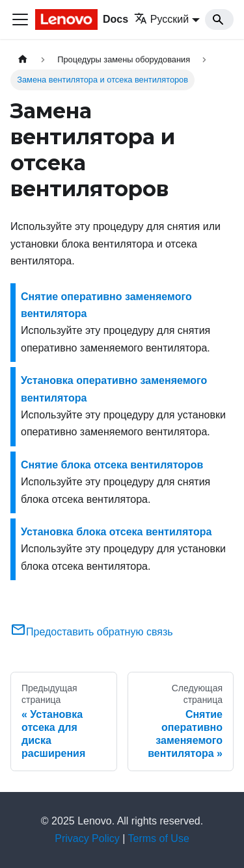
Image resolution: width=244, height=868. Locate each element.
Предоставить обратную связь (92, 632)
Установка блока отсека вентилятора (116, 532)
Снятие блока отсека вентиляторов (112, 465)
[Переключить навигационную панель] (20, 19)
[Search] (219, 19)
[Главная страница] (23, 59)
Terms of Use (159, 838)
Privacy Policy (87, 838)
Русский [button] (161, 19)
